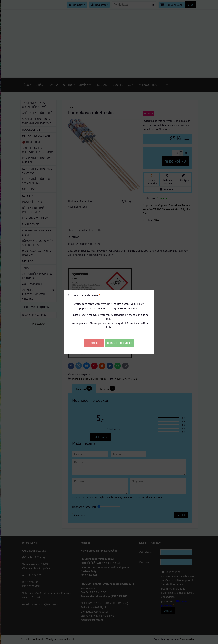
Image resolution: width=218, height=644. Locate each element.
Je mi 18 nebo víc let (119, 343)
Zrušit (94, 343)
